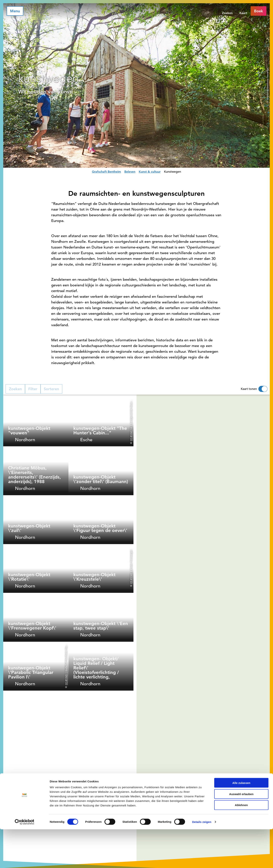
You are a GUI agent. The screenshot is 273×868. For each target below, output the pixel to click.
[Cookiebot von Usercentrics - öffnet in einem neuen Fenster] (25, 861)
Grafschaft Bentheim (106, 172)
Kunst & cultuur (150, 172)
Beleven (130, 172)
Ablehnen (241, 844)
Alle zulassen (241, 821)
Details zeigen (202, 861)
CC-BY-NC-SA (131, 434)
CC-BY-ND (131, 578)
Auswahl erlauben (241, 833)
